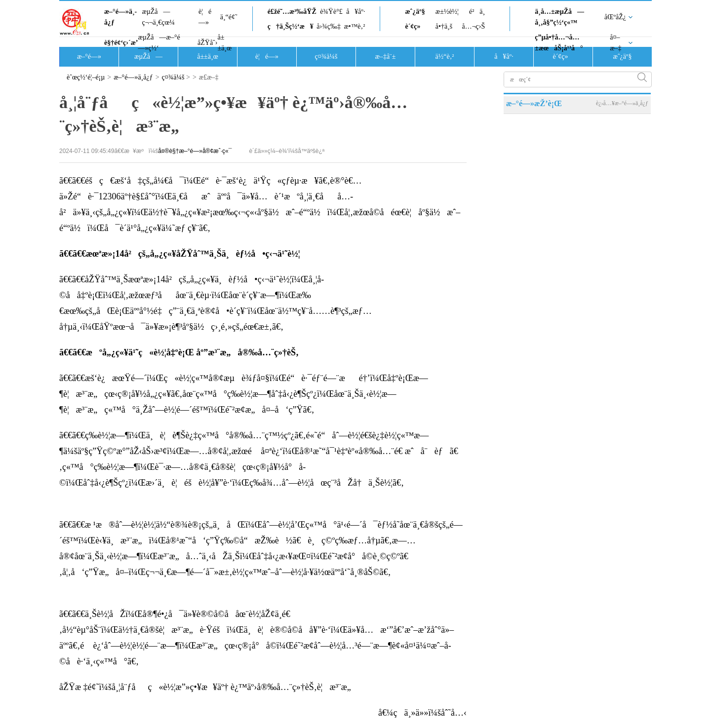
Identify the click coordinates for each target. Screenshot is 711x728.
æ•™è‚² (354, 26)
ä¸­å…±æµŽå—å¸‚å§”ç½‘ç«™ (559, 17)
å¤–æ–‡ (615, 43)
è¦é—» (205, 17)
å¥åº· (355, 12)
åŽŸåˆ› (207, 43)
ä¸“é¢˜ (229, 17)
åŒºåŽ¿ (615, 17)
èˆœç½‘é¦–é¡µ (86, 77)
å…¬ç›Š (473, 26)
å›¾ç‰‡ (329, 26)
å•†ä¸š (444, 26)
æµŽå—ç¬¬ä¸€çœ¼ (158, 17)
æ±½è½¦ (447, 12)
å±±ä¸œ (224, 43)
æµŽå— (148, 57)
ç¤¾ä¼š (326, 57)
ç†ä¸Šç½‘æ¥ (291, 26)
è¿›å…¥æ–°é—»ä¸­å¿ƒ (622, 103)
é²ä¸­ (477, 12)
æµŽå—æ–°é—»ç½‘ (159, 43)
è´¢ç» (415, 26)
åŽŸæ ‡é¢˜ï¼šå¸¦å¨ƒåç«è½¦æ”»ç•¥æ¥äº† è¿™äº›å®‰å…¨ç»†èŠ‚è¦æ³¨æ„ (209, 687)
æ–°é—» (89, 57)
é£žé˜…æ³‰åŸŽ (292, 12)
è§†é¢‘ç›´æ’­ (121, 43)
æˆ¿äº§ (415, 12)
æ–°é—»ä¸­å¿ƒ (120, 17)
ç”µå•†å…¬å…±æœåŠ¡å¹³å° (559, 43)
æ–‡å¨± (386, 57)
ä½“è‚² (444, 57)
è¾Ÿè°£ (331, 12)
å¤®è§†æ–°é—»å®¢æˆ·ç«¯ (195, 151)
